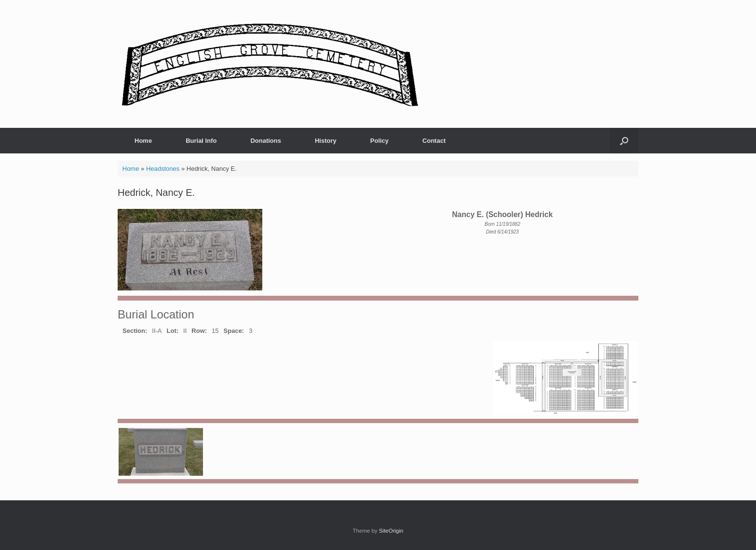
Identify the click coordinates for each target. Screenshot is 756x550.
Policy (379, 141)
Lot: (173, 331)
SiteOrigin (391, 531)
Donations (266, 141)
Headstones (163, 169)
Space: (234, 331)
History (326, 141)
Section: (135, 331)
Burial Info (201, 141)
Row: (199, 331)
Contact (434, 141)
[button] (624, 141)
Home (143, 141)
